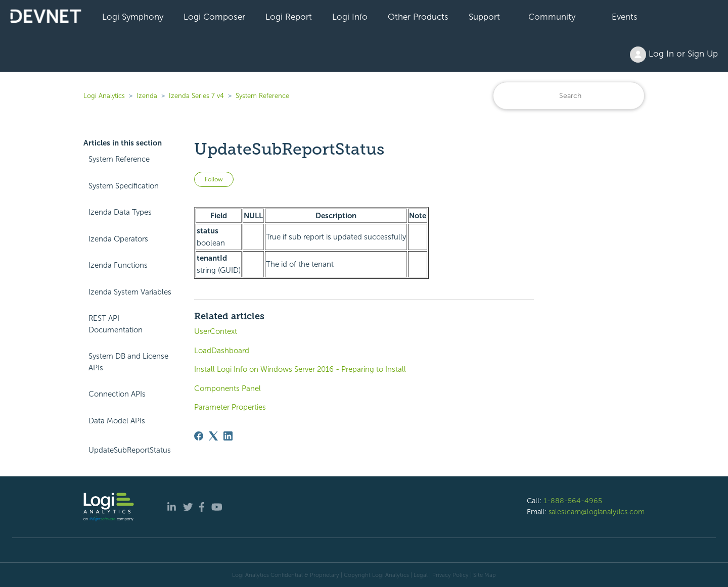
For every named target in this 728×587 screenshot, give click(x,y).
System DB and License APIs (128, 362)
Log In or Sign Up (674, 55)
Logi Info (350, 17)
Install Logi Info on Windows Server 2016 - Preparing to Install (300, 369)
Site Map (485, 575)
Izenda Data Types (120, 212)
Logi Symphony (133, 17)
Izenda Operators (118, 239)
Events (625, 17)
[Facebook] (199, 436)
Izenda (147, 96)
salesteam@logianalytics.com (597, 512)
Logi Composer (214, 17)
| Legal (419, 575)
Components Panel (227, 388)
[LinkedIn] (228, 436)
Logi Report (289, 17)
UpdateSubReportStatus (130, 450)
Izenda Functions (118, 265)
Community (552, 17)
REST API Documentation (116, 324)
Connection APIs (117, 394)
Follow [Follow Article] (214, 179)
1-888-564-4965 (573, 501)
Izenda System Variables (130, 292)
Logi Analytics (104, 96)
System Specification (124, 186)
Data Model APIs (117, 421)
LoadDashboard (222, 351)
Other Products (418, 17)
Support (484, 17)
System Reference (262, 96)
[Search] (569, 96)
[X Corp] (213, 436)
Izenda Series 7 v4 (196, 96)
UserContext (216, 331)
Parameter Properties (230, 407)
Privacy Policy (450, 575)
